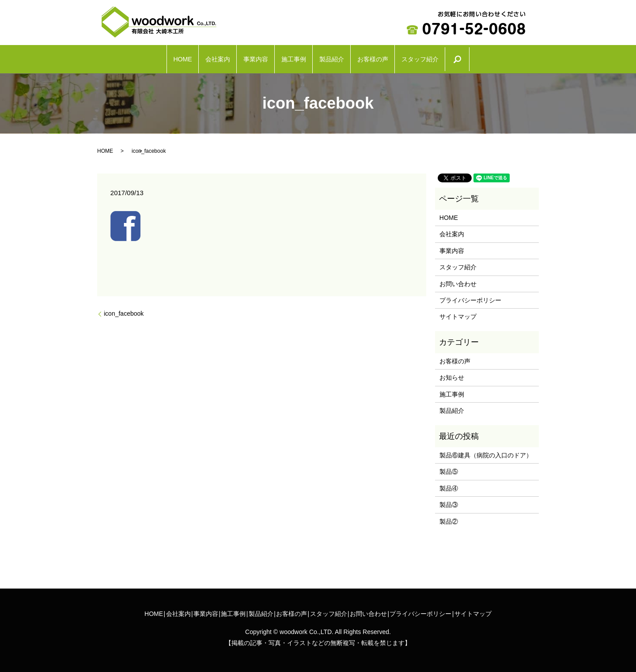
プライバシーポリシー (470, 296)
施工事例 (290, 57)
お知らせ (452, 373)
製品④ (449, 484)
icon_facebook (124, 309)
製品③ (449, 500)
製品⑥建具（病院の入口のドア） (486, 451)
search (529, 57)
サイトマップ (458, 312)
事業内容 (234, 57)
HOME (126, 57)
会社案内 (178, 57)
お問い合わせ (458, 279)
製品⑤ (449, 467)
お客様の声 (406, 57)
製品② (449, 517)
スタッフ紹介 (474, 57)
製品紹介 (346, 57)
